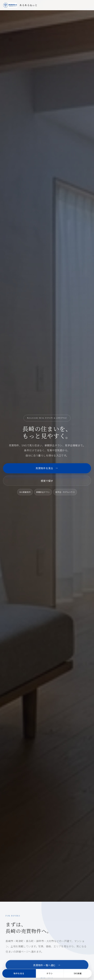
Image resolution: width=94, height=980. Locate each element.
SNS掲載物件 (25, 492)
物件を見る (19, 973)
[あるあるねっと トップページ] (20, 5)
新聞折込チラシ (43, 492)
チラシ (50, 973)
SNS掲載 (78, 973)
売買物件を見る (47, 468)
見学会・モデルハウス (65, 492)
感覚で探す (47, 481)
